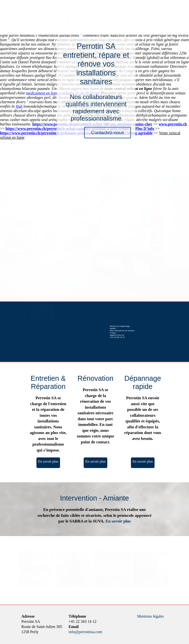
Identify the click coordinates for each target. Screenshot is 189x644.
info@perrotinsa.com (85, 632)
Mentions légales (150, 616)
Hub (19, 106)
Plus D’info (145, 129)
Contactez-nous (108, 132)
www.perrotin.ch (173, 124)
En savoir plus (48, 461)
